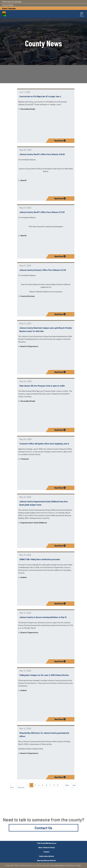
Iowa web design (57, 865)
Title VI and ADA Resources (47, 843)
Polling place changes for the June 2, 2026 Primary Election (44, 675)
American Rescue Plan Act (47, 860)
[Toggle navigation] (82, 14)
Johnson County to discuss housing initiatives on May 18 (43, 617)
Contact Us (43, 828)
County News (8, 5)
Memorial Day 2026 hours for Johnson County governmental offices (44, 735)
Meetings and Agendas (12, 2)
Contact (47, 852)
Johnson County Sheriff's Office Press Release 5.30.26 (42, 154)
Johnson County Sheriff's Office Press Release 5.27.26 (42, 212)
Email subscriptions (47, 856)
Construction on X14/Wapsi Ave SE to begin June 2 (40, 96)
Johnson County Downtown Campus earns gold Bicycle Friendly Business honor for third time (46, 329)
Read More (60, 141)
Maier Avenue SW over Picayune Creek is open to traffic (42, 386)
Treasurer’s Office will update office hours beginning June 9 (44, 444)
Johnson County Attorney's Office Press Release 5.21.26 (43, 270)
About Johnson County (47, 847)
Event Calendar (9, 8)
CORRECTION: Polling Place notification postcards (40, 559)
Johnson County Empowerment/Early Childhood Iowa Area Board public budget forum (43, 503)
